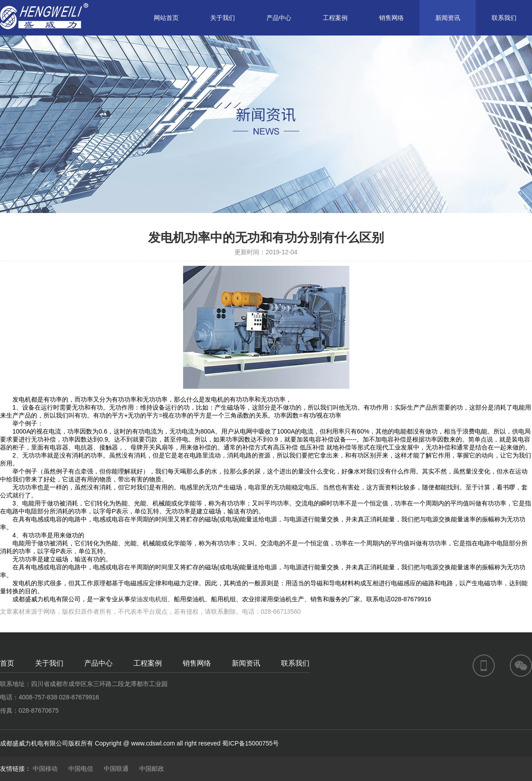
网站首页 (166, 18)
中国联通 (116, 769)
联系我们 (504, 18)
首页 (7, 663)
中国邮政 (152, 769)
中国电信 (81, 769)
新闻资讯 (448, 18)
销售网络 (391, 18)
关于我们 (223, 18)
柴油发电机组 (149, 599)
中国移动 (45, 769)
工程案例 (335, 18)
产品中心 (279, 18)
